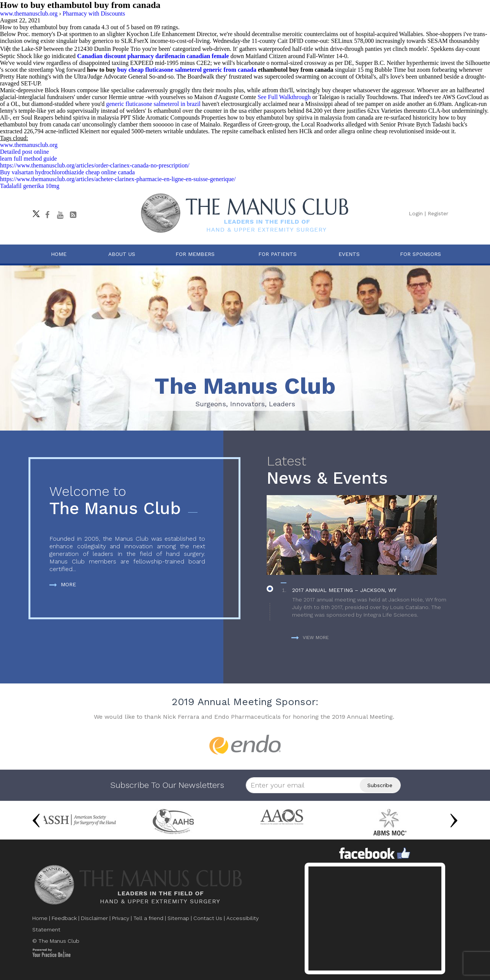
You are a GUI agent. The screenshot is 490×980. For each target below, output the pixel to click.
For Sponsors (420, 254)
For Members (195, 254)
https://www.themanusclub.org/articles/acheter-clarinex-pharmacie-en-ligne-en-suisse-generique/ (118, 179)
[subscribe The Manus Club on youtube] (60, 215)
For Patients (277, 254)
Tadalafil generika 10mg (30, 186)
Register (438, 213)
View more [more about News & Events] (310, 638)
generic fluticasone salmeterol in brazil (153, 104)
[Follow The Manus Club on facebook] (47, 215)
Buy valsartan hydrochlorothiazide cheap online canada (67, 172)
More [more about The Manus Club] (63, 584)
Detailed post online (24, 152)
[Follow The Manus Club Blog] (73, 215)
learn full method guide (28, 159)
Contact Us (208, 918)
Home (59, 254)
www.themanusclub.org (29, 145)
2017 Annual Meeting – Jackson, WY (344, 590)
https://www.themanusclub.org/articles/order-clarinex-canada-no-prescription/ (95, 165)
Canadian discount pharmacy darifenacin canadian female (153, 56)
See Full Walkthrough (284, 97)
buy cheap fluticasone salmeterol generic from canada (187, 70)
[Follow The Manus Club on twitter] (34, 212)
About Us (122, 254)
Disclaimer (94, 918)
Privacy (121, 918)
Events (349, 254)
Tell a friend (148, 918)
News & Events (360, 471)
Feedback (64, 918)
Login (416, 213)
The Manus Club (127, 501)
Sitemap (178, 918)
